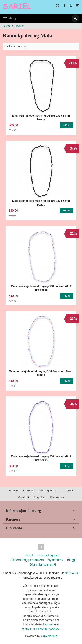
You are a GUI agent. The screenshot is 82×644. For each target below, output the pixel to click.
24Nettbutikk (49, 636)
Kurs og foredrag (50, 491)
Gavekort (24, 497)
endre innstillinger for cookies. (41, 629)
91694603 (72, 573)
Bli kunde (29, 491)
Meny (10, 18)
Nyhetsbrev (55, 560)
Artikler (69, 491)
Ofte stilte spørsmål (43, 564)
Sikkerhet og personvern (27, 560)
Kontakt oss (57, 497)
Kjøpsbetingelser (48, 555)
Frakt (29, 555)
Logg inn (39, 497)
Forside (7, 26)
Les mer (49, 624)
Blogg (71, 560)
